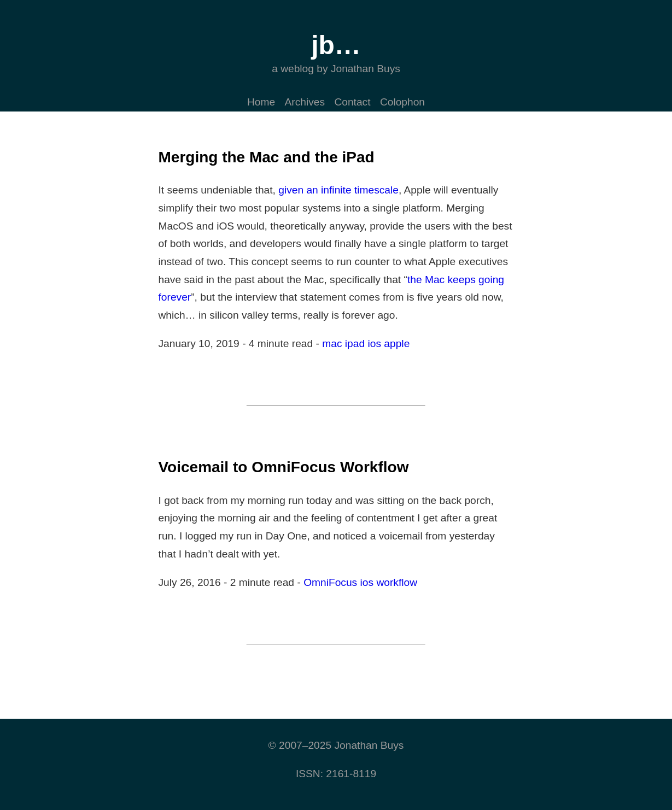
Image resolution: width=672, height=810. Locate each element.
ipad (355, 344)
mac (332, 344)
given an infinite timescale (338, 190)
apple (397, 344)
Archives (305, 102)
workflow (397, 582)
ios (374, 344)
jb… (336, 45)
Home (261, 102)
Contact (352, 102)
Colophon (402, 102)
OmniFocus (330, 582)
